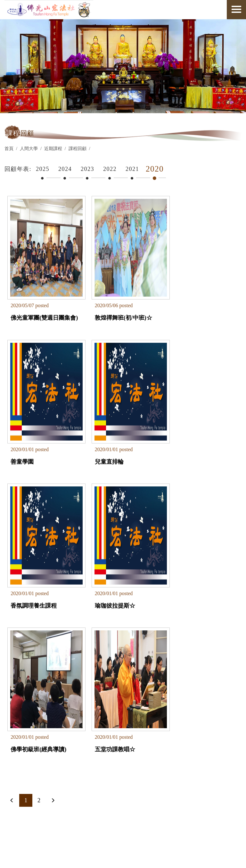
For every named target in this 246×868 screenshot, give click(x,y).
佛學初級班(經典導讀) (39, 580)
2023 (87, 169)
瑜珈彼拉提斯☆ (187, 445)
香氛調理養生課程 (112, 445)
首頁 (9, 149)
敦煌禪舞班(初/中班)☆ (118, 309)
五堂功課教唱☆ (109, 580)
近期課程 (53, 149)
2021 (132, 169)
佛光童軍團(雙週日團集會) (41, 313)
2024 (65, 169)
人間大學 (29, 149)
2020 (155, 169)
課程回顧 (78, 149)
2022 (110, 169)
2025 (43, 169)
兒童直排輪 (25, 445)
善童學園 (178, 309)
